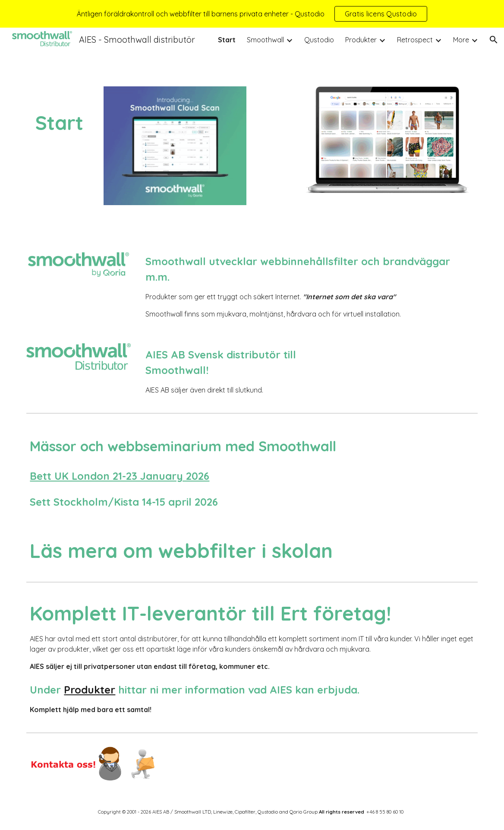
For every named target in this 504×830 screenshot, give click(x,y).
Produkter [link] (361, 40)
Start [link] (227, 40)
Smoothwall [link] (265, 40)
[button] (494, 40)
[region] (252, 14)
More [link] (461, 40)
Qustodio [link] (319, 40)
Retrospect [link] (415, 40)
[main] (59, 113)
